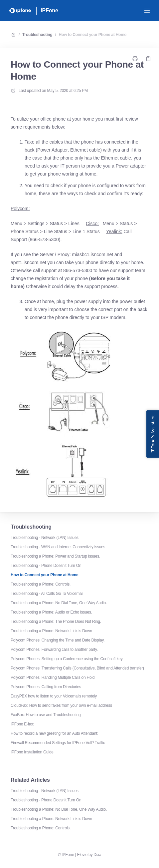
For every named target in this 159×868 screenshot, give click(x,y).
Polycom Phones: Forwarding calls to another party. (54, 650)
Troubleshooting (37, 35)
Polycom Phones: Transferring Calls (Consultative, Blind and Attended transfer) (77, 668)
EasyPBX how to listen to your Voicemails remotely (54, 696)
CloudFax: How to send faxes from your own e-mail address (61, 705)
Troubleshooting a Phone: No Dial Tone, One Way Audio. (59, 603)
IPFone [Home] (49, 10)
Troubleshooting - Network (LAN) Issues (45, 538)
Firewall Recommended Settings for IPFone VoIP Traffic (58, 743)
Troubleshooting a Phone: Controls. (41, 584)
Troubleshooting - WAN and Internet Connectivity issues (58, 547)
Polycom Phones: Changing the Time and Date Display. (58, 640)
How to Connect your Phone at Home (93, 35)
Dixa (97, 855)
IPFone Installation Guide (32, 752)
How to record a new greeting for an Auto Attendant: (54, 733)
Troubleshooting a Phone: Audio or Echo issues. (51, 612)
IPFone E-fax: (22, 724)
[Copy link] (148, 59)
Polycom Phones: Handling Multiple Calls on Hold (53, 677)
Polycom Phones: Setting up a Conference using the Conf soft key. (67, 659)
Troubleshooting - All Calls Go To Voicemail (47, 594)
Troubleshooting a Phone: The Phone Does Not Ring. (56, 622)
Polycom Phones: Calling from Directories (46, 687)
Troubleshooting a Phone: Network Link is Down (51, 631)
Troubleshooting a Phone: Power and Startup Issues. (55, 556)
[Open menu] (147, 11)
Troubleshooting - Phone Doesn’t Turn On (46, 566)
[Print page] (135, 59)
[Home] (20, 11)
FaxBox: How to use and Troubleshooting (46, 715)
